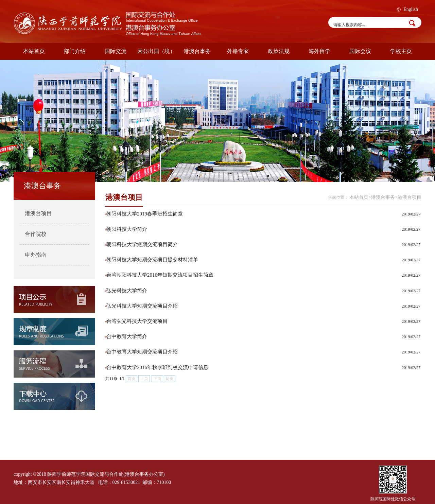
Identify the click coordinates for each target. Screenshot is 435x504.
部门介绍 (75, 51)
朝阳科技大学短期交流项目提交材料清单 (152, 260)
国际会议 (360, 51)
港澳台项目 (38, 213)
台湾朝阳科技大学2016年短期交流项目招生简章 (160, 275)
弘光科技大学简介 (127, 291)
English (411, 9)
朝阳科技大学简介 (127, 229)
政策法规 (279, 51)
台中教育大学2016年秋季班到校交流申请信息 (157, 367)
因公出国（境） (156, 51)
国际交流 (116, 51)
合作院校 (36, 234)
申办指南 (36, 255)
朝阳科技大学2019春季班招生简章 (145, 214)
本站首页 (34, 51)
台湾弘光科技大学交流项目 (137, 321)
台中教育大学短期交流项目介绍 (142, 352)
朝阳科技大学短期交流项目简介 (142, 244)
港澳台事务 (197, 51)
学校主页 (401, 51)
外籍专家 (238, 51)
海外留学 (319, 51)
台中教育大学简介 (127, 336)
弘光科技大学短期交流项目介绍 (142, 306)
